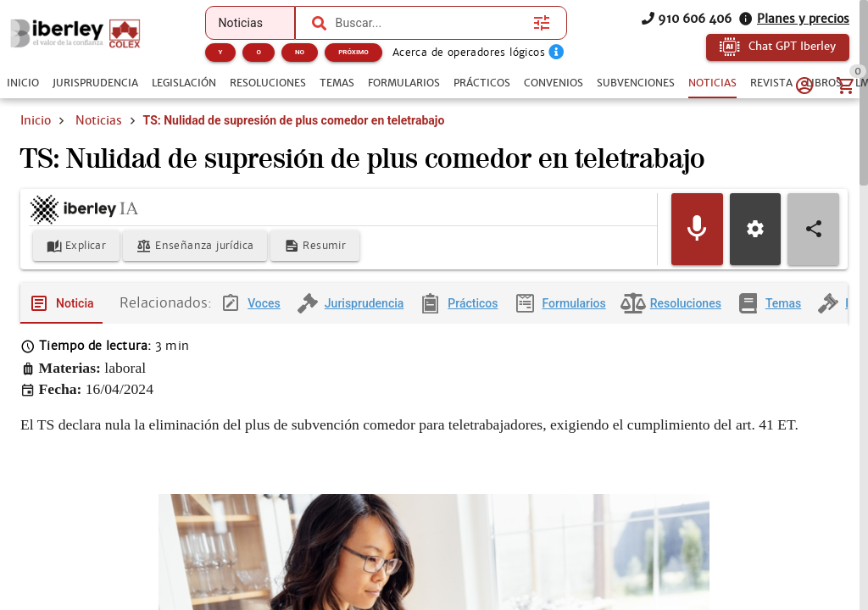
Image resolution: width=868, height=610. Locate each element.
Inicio (36, 120)
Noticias (99, 120)
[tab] (23, 83)
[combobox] (431, 23)
